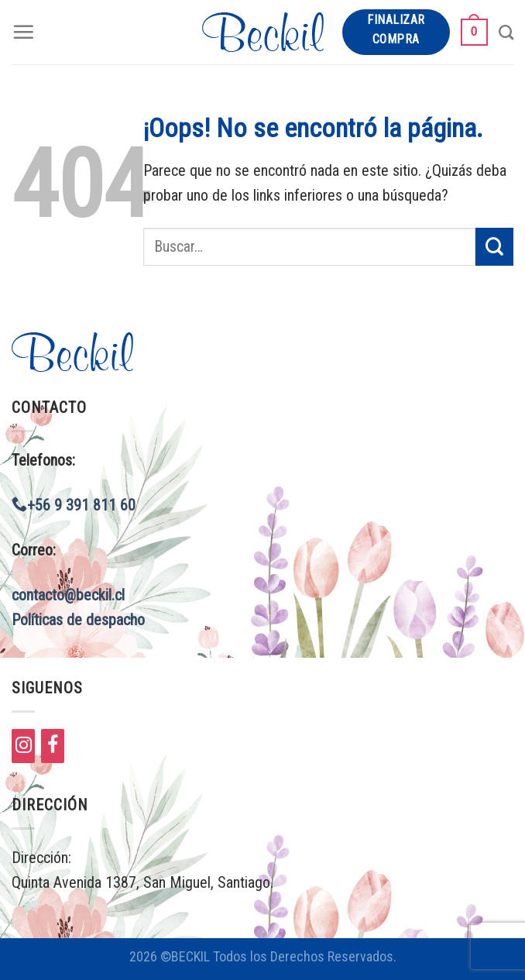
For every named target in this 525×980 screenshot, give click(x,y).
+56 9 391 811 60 (74, 505)
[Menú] (23, 32)
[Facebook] (53, 746)
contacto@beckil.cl (68, 595)
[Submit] (494, 247)
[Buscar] (506, 32)
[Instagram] (23, 746)
